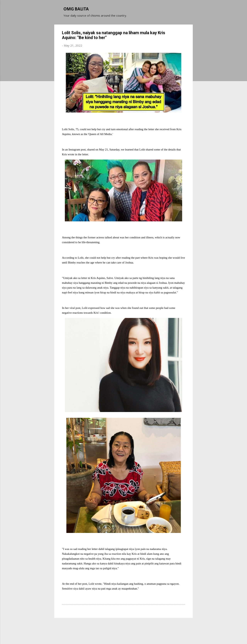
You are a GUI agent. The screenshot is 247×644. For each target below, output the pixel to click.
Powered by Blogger (123, 626)
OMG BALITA (76, 9)
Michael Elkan (133, 634)
